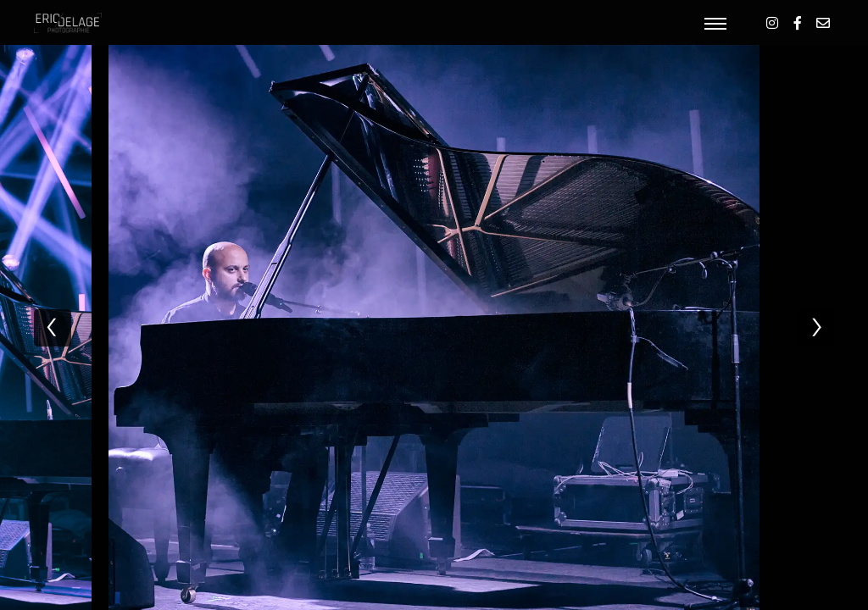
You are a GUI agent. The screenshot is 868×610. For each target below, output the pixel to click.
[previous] (53, 328)
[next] (815, 328)
